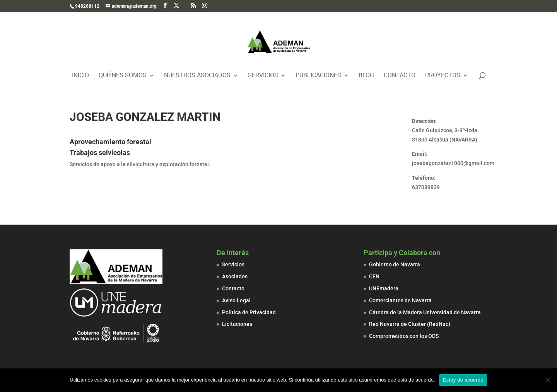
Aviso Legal (236, 300)
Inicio (80, 76)
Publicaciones (318, 76)
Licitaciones (237, 324)
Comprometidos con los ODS (404, 336)
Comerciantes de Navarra (400, 300)
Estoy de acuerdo (463, 380)
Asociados (235, 276)
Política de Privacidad (249, 312)
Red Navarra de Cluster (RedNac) (410, 324)
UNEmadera (384, 288)
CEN (374, 276)
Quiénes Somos (123, 76)
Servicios (263, 76)
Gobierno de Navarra (395, 264)
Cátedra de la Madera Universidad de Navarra (425, 312)
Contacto (400, 76)
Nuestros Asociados (197, 76)
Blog (366, 76)
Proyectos (443, 76)
